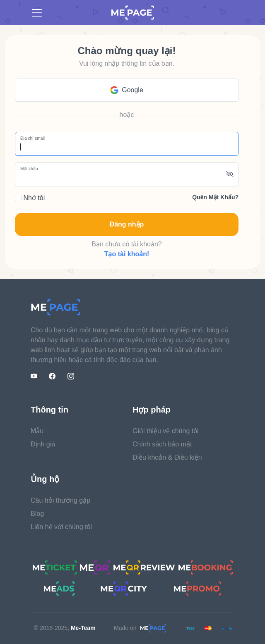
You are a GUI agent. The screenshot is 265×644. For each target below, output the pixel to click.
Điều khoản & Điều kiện (167, 457)
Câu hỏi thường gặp (60, 500)
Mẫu (37, 431)
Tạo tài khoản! (127, 254)
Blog (37, 514)
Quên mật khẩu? (215, 197)
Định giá (43, 444)
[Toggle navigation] (37, 13)
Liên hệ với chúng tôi (61, 527)
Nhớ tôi (30, 198)
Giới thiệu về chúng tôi (166, 431)
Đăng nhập (127, 224)
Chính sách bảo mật (162, 444)
